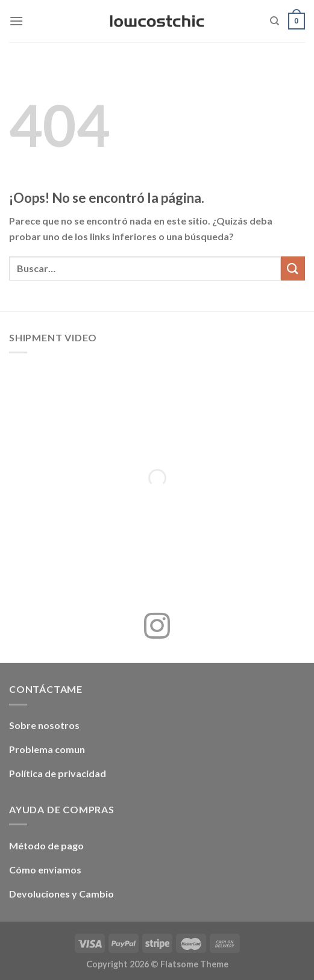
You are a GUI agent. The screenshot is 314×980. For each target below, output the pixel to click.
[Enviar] (293, 268)
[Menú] (16, 21)
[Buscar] (275, 21)
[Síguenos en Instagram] (157, 628)
